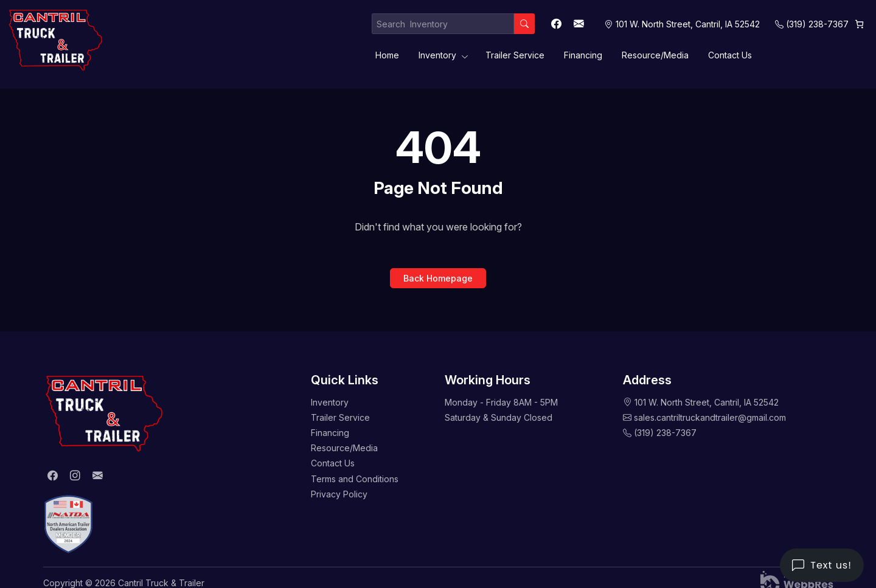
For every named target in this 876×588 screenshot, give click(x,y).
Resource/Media (655, 55)
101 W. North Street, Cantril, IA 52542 (707, 402)
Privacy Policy (339, 494)
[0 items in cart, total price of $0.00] (859, 24)
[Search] (524, 24)
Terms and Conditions (355, 479)
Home (387, 55)
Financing (583, 55)
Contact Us (730, 55)
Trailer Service (515, 55)
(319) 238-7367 (817, 24)
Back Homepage (438, 278)
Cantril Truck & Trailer (161, 583)
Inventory (437, 55)
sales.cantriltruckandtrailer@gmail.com (710, 417)
